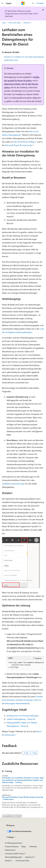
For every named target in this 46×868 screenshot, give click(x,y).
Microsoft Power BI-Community (19, 145)
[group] (25, 665)
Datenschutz (10, 850)
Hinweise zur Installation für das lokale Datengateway (24, 57)
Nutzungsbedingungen (13, 857)
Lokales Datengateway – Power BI (21, 719)
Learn (4, 23)
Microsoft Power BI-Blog (24, 142)
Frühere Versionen (12, 846)
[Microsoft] (23, 3)
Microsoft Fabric (15, 23)
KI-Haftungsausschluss (13, 843)
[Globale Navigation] (2, 3)
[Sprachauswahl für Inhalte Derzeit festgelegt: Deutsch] (10, 825)
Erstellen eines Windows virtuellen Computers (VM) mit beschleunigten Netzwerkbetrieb (22, 700)
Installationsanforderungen (13, 484)
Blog (23, 846)
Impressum (29, 857)
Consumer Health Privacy (14, 854)
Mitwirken (33, 846)
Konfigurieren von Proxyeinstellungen (23, 716)
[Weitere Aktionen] (42, 23)
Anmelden (40, 3)
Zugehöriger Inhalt (11, 60)
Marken (8, 861)
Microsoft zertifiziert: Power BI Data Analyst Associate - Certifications (23, 798)
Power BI (27, 23)
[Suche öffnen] (33, 3)
